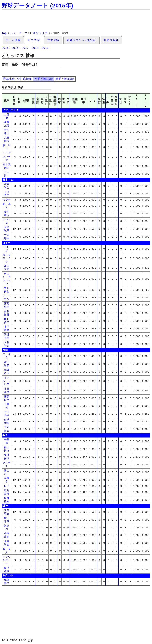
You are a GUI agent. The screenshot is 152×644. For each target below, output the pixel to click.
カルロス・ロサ (7, 258)
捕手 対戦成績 (65, 79)
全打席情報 (24, 79)
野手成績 (34, 40)
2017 (25, 48)
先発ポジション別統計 (81, 40)
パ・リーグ (20, 33)
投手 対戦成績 (44, 79)
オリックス (40, 33)
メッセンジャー (7, 560)
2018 (35, 48)
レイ (7, 486)
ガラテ (7, 200)
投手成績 (53, 40)
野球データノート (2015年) (37, 5)
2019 (45, 48)
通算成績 (9, 79)
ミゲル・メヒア (7, 381)
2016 (15, 48)
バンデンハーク (7, 156)
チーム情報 (13, 40)
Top (4, 33)
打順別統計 (111, 40)
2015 (5, 48)
